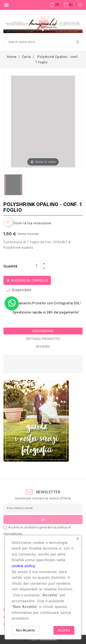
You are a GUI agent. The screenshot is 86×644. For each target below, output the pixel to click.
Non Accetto (26, 630)
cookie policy (23, 566)
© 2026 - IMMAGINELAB (43, 639)
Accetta (64, 630)
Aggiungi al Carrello (27, 281)
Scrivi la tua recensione (32, 223)
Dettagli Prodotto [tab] (43, 339)
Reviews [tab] (43, 347)
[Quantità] (37, 266)
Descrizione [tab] (43, 331)
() (54, 5)
